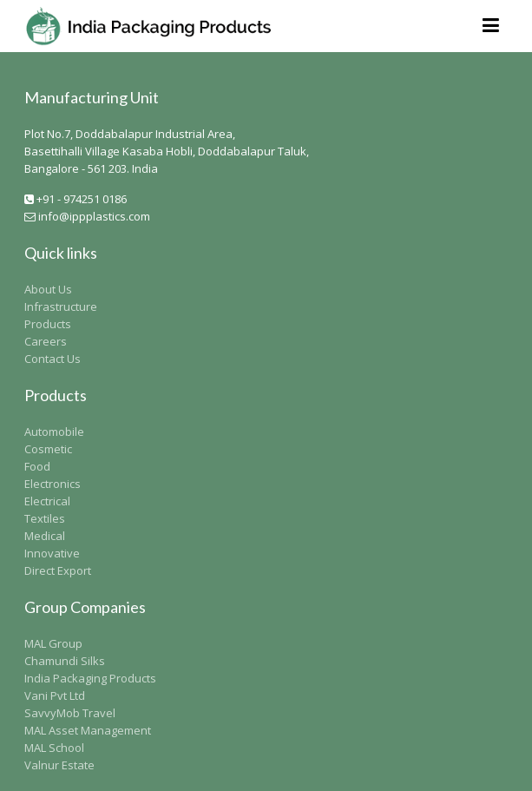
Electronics (53, 484)
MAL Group (53, 643)
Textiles (45, 518)
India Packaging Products (90, 678)
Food (37, 466)
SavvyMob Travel (70, 713)
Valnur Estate (59, 765)
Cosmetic (48, 449)
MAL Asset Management (88, 730)
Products (48, 324)
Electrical (47, 501)
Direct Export (58, 570)
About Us (48, 289)
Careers (46, 341)
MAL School (54, 748)
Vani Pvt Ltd (55, 695)
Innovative (52, 553)
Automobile (54, 432)
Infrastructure (61, 307)
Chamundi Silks (65, 661)
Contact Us (53, 359)
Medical (45, 536)
